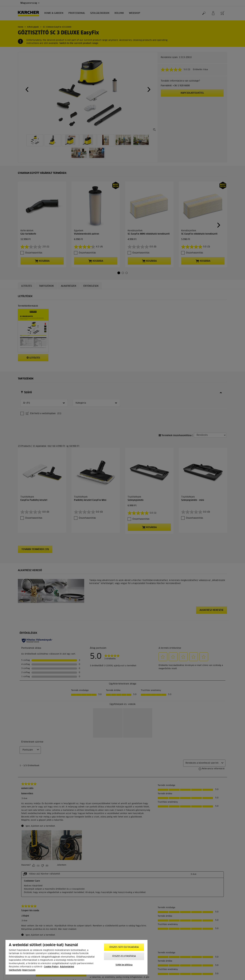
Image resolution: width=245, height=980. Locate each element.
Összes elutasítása (124, 956)
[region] (76, 957)
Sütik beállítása (124, 965)
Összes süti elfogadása (124, 947)
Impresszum (29, 970)
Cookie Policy (51, 967)
